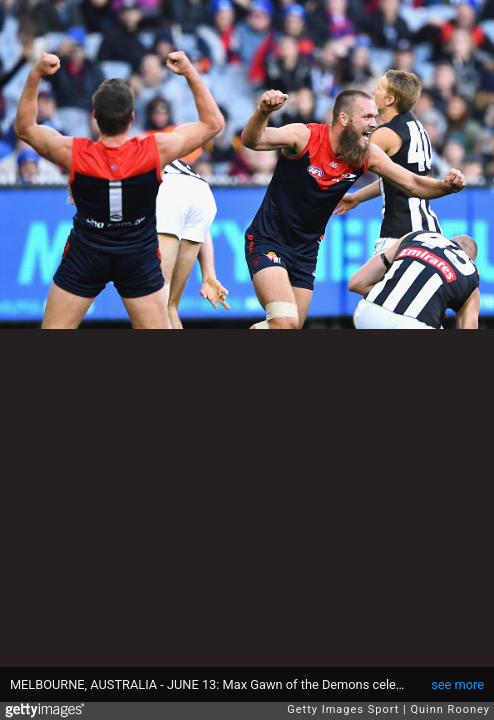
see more (457, 684)
